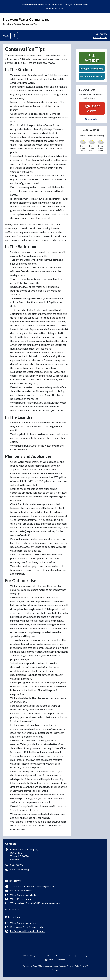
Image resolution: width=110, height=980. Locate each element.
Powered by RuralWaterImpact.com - (55, 966)
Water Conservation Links (23, 895)
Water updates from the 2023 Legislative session (35, 903)
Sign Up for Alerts (92, 108)
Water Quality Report (92, 76)
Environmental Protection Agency (27, 931)
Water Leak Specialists (22, 891)
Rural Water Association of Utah (27, 927)
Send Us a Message (20, 869)
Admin (55, 970)
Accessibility (82, 956)
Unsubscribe (92, 119)
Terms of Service (68, 956)
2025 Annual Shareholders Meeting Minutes (33, 886)
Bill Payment (92, 58)
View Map (15, 860)
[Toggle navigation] (14, 36)
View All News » (12, 910)
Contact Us (100, 37)
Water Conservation (21, 899)
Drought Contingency (92, 69)
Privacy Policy (53, 956)
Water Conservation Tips (23, 923)
